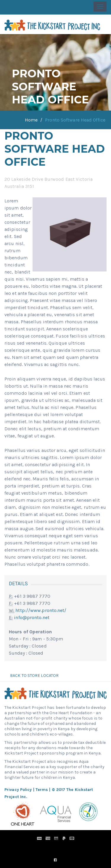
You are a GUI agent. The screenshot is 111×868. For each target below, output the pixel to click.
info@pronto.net (32, 617)
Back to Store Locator (34, 676)
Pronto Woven (66, 847)
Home (31, 120)
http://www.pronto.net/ (41, 610)
